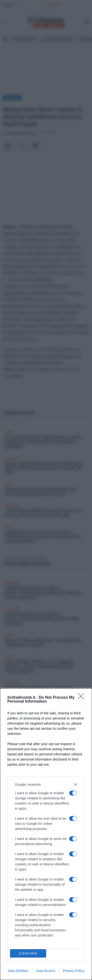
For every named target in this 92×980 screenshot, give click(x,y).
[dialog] (46, 834)
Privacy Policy (73, 971)
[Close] (82, 698)
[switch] (73, 793)
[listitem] (46, 784)
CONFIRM (28, 953)
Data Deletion (18, 971)
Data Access (46, 971)
